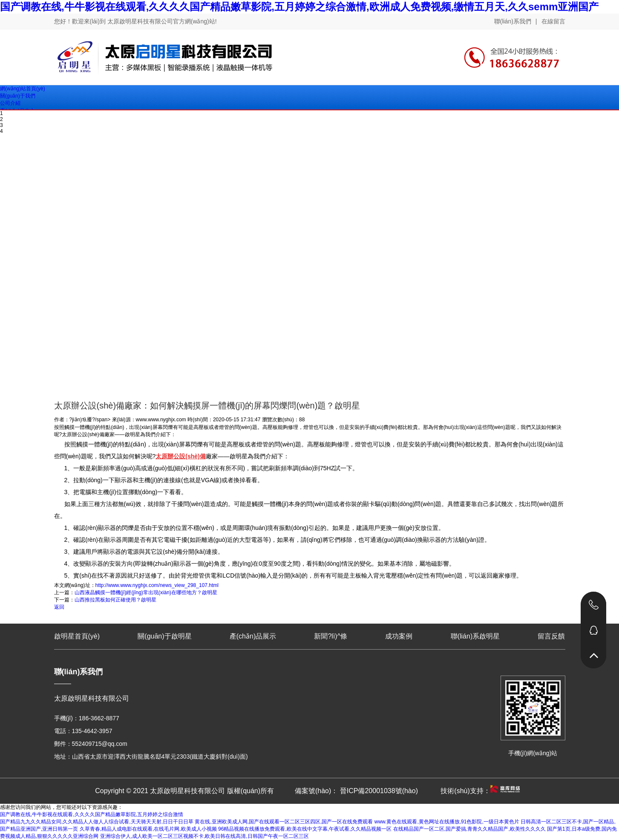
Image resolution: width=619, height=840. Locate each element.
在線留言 (553, 21)
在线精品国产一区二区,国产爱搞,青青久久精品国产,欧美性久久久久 (469, 829)
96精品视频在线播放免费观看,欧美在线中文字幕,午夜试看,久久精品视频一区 (305, 829)
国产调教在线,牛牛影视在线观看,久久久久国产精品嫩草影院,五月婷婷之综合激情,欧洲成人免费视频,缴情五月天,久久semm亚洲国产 (299, 7)
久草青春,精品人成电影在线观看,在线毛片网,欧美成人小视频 (148, 829)
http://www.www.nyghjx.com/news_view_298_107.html (157, 585)
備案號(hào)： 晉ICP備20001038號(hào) (356, 791)
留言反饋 (551, 636)
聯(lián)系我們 (513, 21)
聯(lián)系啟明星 (475, 636)
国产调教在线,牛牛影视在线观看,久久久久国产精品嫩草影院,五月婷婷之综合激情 (92, 814)
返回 (59, 607)
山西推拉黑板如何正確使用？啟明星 (115, 600)
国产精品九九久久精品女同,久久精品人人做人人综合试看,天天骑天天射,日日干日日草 (97, 822)
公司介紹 (10, 103)
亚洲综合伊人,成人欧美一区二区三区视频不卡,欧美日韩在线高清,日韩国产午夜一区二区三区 (204, 836)
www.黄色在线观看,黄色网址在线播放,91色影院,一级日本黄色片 (447, 822)
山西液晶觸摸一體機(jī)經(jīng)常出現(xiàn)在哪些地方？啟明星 (146, 593)
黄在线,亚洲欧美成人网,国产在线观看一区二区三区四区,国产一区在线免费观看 (284, 822)
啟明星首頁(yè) (77, 636)
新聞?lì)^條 (331, 636)
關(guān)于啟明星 (164, 636)
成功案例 (399, 636)
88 (302, 420)
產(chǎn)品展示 (253, 636)
